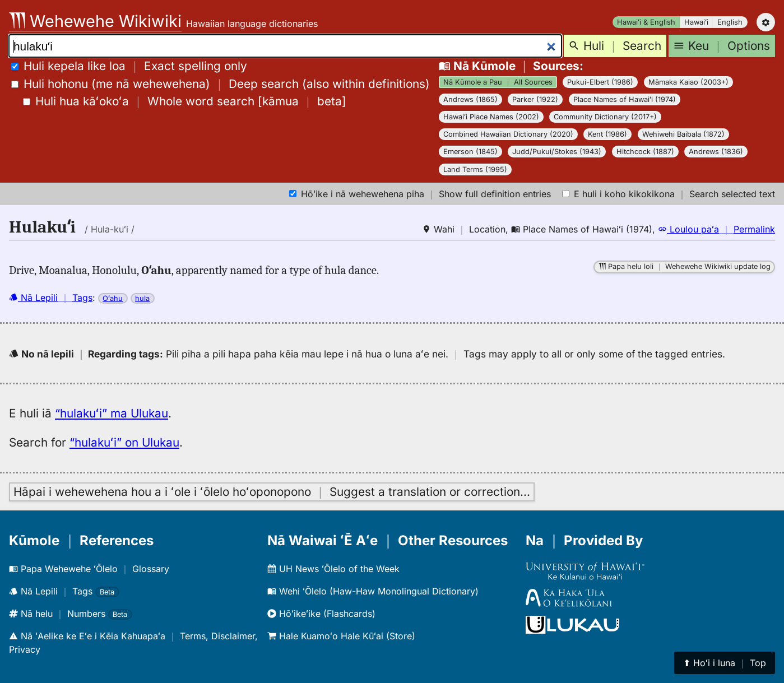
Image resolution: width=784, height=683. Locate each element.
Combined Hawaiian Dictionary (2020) (508, 134)
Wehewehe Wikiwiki (95, 21)
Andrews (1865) (470, 99)
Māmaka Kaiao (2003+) (688, 82)
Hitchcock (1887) (645, 152)
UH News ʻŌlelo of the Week (333, 569)
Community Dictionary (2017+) (605, 117)
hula (142, 298)
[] (185, 101)
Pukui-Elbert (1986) (600, 82)
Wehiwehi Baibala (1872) (683, 134)
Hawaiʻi (696, 22)
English (730, 22)
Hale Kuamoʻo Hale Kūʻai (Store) (341, 636)
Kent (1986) (607, 134)
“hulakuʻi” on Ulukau (124, 442)
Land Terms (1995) (475, 169)
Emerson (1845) (470, 152)
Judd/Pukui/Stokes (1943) (557, 152)
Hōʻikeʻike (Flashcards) (321, 614)
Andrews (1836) (716, 152)
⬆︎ (725, 663)
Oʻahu (113, 298)
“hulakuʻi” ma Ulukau (112, 413)
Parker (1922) (535, 99)
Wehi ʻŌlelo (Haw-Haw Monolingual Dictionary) (373, 591)
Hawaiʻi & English (646, 22)
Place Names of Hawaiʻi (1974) (625, 99)
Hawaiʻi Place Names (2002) (491, 117)
